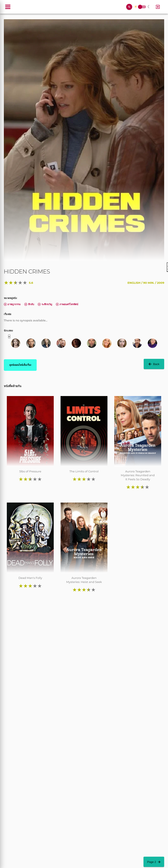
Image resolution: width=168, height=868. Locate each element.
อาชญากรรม (12, 304)
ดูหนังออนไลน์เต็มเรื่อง (20, 365)
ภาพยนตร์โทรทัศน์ (67, 304)
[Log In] (158, 7)
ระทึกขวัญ (45, 304)
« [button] (9, 336)
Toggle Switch (140, 7)
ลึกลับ (29, 304)
